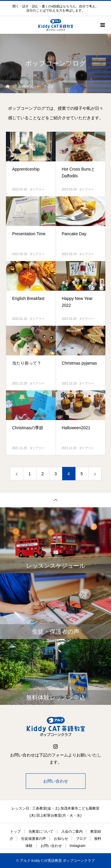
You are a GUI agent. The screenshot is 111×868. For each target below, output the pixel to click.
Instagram (77, 846)
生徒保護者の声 (33, 839)
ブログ (81, 839)
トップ (15, 832)
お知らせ (61, 839)
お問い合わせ (56, 781)
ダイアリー (37, 189)
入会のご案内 (72, 832)
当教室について (41, 832)
